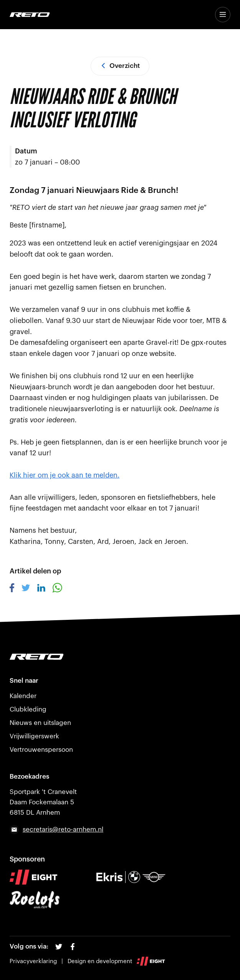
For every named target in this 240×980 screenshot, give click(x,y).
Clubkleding (28, 709)
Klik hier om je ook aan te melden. (65, 475)
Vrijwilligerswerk (34, 736)
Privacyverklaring (33, 961)
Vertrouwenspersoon (41, 750)
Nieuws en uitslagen (40, 723)
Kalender (23, 696)
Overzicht (120, 66)
